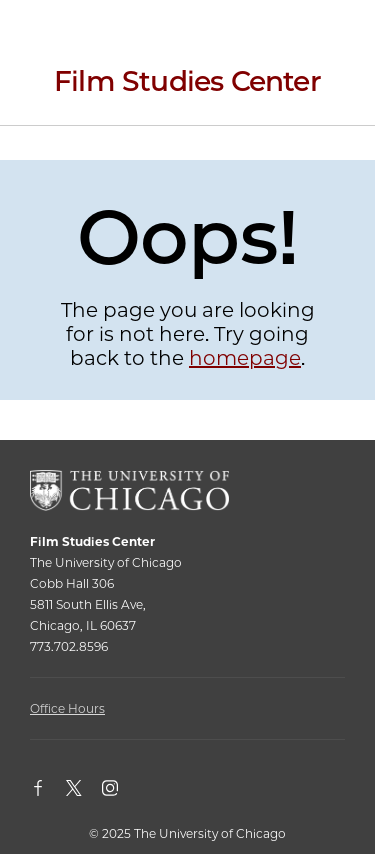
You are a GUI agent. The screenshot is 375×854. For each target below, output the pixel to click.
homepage (245, 358)
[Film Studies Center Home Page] (187, 88)
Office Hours (67, 708)
